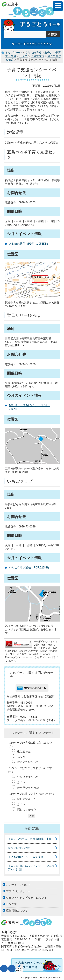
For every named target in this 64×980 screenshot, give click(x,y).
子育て (24, 56)
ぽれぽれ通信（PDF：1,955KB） (29, 244)
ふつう (21, 757)
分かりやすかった (28, 777)
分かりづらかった (28, 788)
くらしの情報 (33, 53)
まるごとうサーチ (32, 25)
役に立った (24, 751)
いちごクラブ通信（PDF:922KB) (29, 568)
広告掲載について (17, 911)
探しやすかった (27, 799)
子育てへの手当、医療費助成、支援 (30, 839)
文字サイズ (4, 968)
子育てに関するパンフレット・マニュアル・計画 (31, 868)
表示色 (12, 968)
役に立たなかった (28, 762)
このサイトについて (18, 885)
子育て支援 (38, 56)
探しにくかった (27, 810)
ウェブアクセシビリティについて (26, 898)
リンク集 (11, 904)
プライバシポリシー (18, 891)
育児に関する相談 (19, 848)
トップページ (13, 53)
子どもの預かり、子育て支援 (26, 857)
